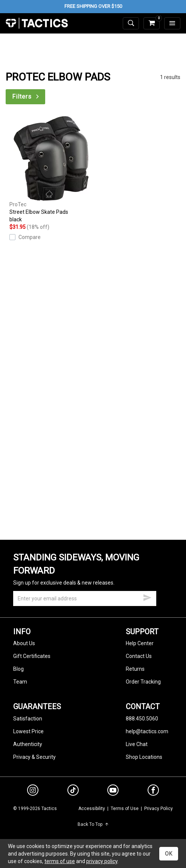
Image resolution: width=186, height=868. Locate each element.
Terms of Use (125, 809)
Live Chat (137, 744)
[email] (85, 598)
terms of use (60, 861)
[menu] (172, 24)
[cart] (152, 24)
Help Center (140, 643)
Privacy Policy (159, 809)
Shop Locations (144, 757)
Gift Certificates (32, 656)
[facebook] (153, 792)
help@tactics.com (147, 731)
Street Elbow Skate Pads (51, 169)
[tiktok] (73, 791)
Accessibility (92, 809)
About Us (24, 643)
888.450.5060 (142, 719)
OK (169, 854)
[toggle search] (131, 24)
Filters (26, 97)
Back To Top (93, 824)
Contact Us (139, 656)
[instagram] (33, 791)
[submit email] (147, 597)
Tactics (37, 23)
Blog (18, 669)
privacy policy (102, 861)
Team (20, 682)
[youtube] (113, 792)
